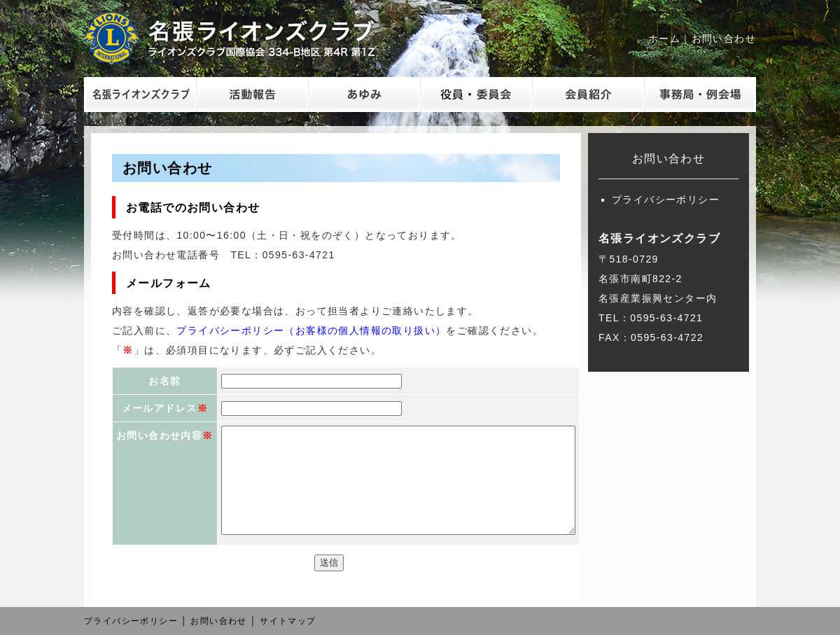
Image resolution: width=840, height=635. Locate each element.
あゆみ (364, 95)
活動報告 (252, 95)
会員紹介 (588, 95)
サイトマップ (288, 621)
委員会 (476, 95)
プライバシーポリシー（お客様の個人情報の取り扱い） (311, 330)
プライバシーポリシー (666, 200)
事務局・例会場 (700, 95)
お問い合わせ (724, 39)
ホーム (664, 39)
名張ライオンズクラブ (241, 39)
